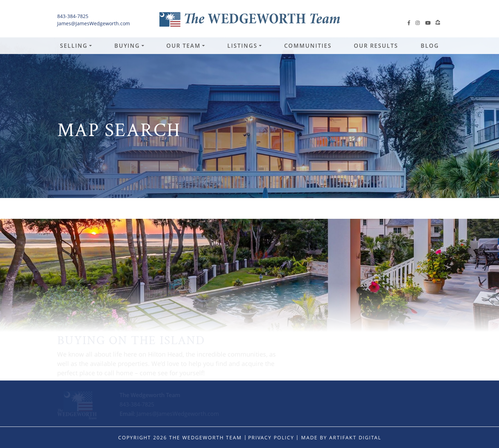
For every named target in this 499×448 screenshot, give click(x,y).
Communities (308, 46)
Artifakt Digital (355, 437)
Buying (127, 46)
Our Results (376, 46)
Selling (74, 46)
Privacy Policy (271, 437)
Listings (242, 46)
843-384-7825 (73, 16)
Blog (430, 46)
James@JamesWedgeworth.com (94, 23)
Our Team (183, 46)
